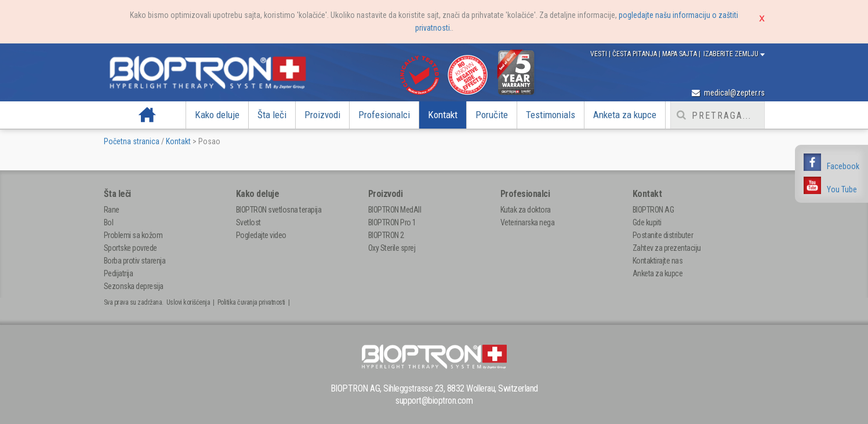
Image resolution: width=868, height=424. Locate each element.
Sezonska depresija (134, 286)
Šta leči (272, 115)
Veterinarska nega (528, 222)
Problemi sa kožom (133, 235)
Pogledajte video (261, 235)
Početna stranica (132, 141)
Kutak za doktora (526, 210)
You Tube (842, 189)
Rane (112, 210)
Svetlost (248, 222)
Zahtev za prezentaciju (667, 248)
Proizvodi (322, 115)
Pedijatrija (119, 273)
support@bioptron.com (434, 401)
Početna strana (148, 115)
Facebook (843, 166)
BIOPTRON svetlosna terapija (279, 210)
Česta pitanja (635, 54)
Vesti (600, 54)
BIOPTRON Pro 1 (392, 222)
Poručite (492, 115)
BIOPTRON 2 (386, 235)
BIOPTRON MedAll (395, 210)
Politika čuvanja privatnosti (251, 302)
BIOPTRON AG (653, 210)
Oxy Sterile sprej (392, 248)
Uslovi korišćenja (188, 302)
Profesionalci (384, 115)
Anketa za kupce (625, 115)
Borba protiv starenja (135, 261)
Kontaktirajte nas (658, 261)
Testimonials (551, 115)
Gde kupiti (647, 222)
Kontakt (443, 115)
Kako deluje (217, 115)
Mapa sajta (680, 54)
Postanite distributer (663, 235)
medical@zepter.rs (728, 93)
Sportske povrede (130, 248)
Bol (109, 222)
